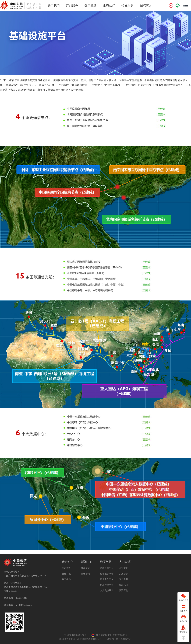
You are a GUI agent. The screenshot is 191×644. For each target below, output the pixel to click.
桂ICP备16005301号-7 (75, 635)
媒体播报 (85, 574)
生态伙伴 (109, 5)
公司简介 (66, 568)
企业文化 (124, 568)
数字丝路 (91, 5)
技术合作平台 (107, 579)
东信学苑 (124, 579)
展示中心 (66, 579)
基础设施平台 (107, 568)
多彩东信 (124, 585)
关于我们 (54, 5)
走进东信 (68, 562)
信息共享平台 (107, 585)
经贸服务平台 (107, 574)
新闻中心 (87, 562)
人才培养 (124, 574)
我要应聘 (124, 590)
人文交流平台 (107, 590)
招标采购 (127, 5)
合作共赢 (66, 574)
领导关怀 (85, 568)
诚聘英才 (146, 5)
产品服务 (72, 5)
